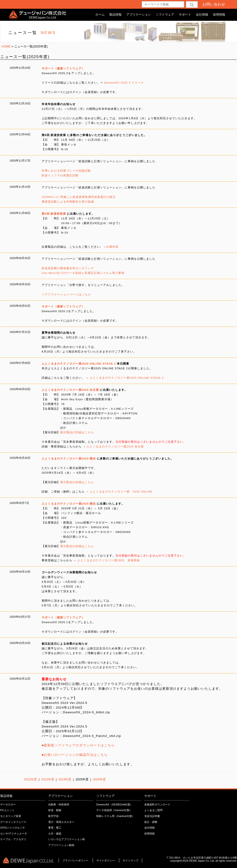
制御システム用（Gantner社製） (115, 816)
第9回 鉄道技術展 (54, 214)
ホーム (100, 15)
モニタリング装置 (11, 816)
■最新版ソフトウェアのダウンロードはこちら (78, 745)
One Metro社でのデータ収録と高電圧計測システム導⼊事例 (83, 273)
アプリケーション (139, 15)
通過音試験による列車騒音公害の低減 (68, 202)
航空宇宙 (53, 816)
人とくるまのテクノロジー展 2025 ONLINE (121, 491)
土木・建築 (55, 834)
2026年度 (99, 779)
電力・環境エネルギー (61, 822)
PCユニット (7, 810)
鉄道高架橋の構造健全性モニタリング (68, 268)
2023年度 (48, 779)
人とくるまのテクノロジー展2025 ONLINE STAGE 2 (127, 378)
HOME (6, 46)
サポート (185, 15)
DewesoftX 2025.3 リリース (123, 83)
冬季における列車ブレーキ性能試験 (66, 171)
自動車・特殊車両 (59, 804)
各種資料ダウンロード (157, 804)
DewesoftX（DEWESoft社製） (114, 804)
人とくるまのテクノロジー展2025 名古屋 (115, 446)
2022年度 (30, 779)
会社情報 (202, 15)
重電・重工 (55, 828)
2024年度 (64, 779)
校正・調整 (151, 822)
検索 (192, 4)
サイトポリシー (106, 860)
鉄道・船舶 (55, 810)
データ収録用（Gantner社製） (114, 810)
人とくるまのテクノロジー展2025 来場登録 (109, 560)
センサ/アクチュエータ (14, 834)
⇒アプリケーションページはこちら (66, 294)
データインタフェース (13, 822)
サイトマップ (131, 860)
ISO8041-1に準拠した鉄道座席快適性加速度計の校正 (79, 197)
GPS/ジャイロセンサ (13, 828)
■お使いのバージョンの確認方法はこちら (75, 755)
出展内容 (112, 247)
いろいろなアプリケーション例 (66, 839)
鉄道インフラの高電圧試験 (60, 175)
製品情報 (115, 15)
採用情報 (219, 15)
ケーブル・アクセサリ (13, 839)
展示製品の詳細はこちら (77, 432)
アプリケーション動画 (61, 845)
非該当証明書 (152, 816)
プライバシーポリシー (75, 860)
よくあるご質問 (153, 810)
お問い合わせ (214, 4)
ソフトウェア (165, 15)
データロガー (8, 804)
